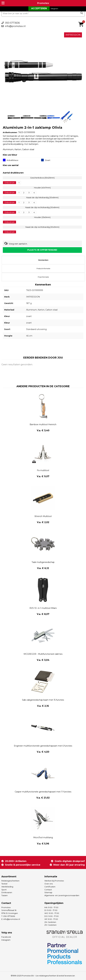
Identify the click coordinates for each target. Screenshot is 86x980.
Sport (4, 890)
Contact (48, 890)
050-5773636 (12, 23)
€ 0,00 (82, 20)
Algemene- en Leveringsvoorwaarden (62, 895)
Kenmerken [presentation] (43, 260)
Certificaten (50, 887)
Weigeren (54, 9)
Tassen (4, 895)
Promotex (43, 3)
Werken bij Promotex (54, 881)
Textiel (4, 884)
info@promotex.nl (15, 26)
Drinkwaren (7, 892)
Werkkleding (7, 887)
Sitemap (48, 892)
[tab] (43, 260)
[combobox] (43, 13)
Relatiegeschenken (10, 881)
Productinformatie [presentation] (43, 269)
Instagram (6, 940)
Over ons (49, 884)
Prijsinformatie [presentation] (43, 277)
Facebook (6, 937)
